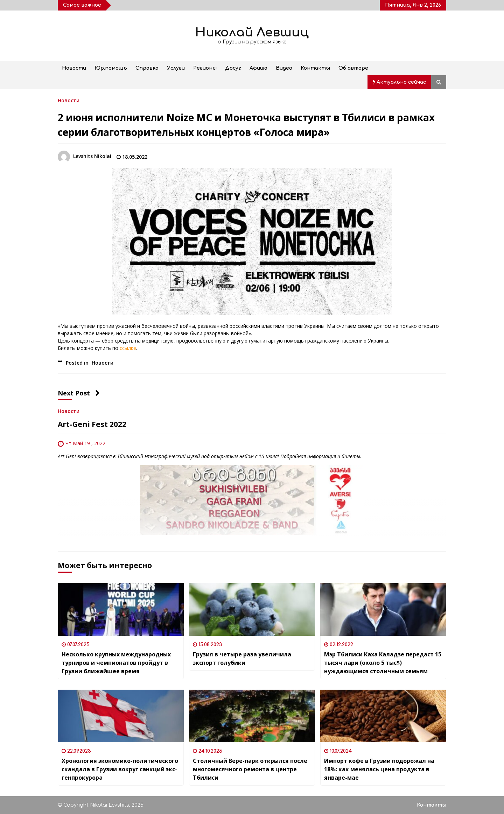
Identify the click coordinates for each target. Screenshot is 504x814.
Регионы (205, 68)
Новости (74, 68)
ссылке (128, 348)
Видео (284, 68)
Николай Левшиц (252, 32)
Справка (147, 68)
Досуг (233, 68)
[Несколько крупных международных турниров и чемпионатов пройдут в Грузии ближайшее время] (121, 609)
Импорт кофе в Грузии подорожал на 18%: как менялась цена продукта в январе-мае (379, 769)
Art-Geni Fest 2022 (92, 424)
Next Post (79, 393)
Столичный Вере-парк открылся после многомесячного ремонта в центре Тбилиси (250, 769)
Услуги (176, 68)
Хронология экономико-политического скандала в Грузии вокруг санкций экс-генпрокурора (120, 769)
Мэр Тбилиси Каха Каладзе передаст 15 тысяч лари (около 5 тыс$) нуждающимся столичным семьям (383, 663)
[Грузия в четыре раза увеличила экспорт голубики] (252, 609)
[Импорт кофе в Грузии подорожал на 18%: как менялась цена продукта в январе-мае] (383, 716)
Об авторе (353, 68)
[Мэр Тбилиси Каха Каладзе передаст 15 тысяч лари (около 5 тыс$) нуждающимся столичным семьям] (383, 609)
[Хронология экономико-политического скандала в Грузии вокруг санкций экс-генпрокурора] (121, 716)
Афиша (258, 68)
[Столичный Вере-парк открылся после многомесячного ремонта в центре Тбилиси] (252, 716)
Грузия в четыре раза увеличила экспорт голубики (242, 658)
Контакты (315, 68)
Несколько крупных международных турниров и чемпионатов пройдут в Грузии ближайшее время (116, 663)
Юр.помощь (111, 68)
